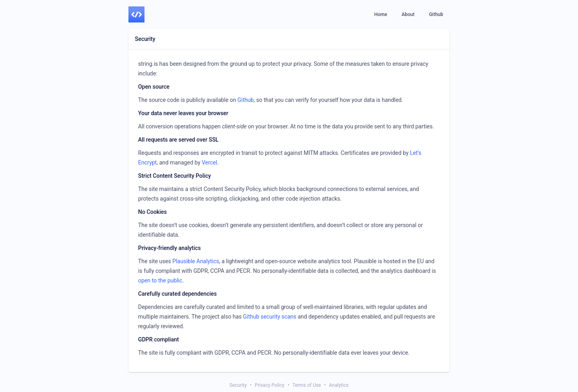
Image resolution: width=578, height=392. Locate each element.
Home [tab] (381, 14)
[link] (136, 14)
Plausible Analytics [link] (195, 261)
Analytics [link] (339, 385)
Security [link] (238, 385)
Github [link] (246, 100)
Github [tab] (436, 14)
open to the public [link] (160, 280)
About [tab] (408, 14)
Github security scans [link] (270, 317)
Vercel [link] (209, 162)
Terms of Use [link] (306, 385)
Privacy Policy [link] (270, 385)
